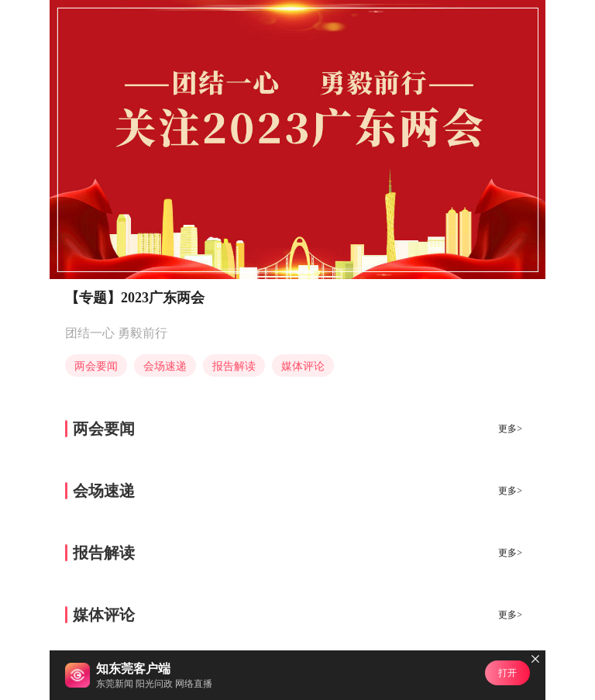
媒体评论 (303, 366)
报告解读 (234, 366)
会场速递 (165, 366)
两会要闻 (96, 366)
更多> (510, 429)
